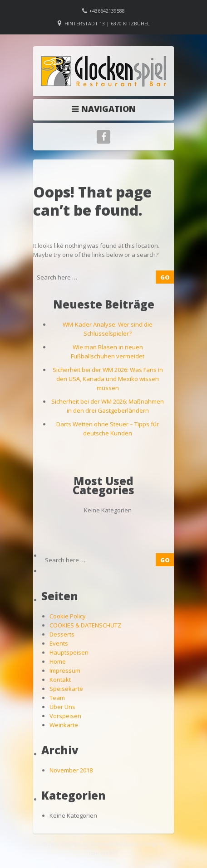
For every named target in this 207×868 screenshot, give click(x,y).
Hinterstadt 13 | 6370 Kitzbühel (107, 23)
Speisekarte (66, 689)
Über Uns (62, 707)
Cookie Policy (68, 616)
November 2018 (71, 770)
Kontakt (60, 680)
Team (57, 698)
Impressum (65, 670)
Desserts (62, 634)
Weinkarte (64, 725)
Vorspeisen (65, 716)
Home (58, 661)
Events (59, 643)
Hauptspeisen (69, 652)
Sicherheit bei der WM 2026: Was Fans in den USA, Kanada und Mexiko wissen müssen (108, 379)
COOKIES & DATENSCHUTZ (85, 625)
